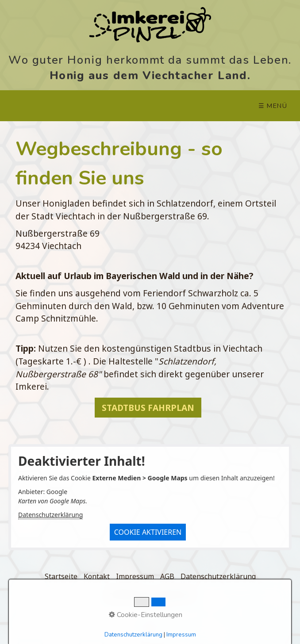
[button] (148, 408)
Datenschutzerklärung (50, 515)
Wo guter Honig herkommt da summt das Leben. (150, 59)
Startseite (61, 576)
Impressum (135, 576)
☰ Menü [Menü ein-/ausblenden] (273, 106)
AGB (167, 576)
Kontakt (97, 576)
